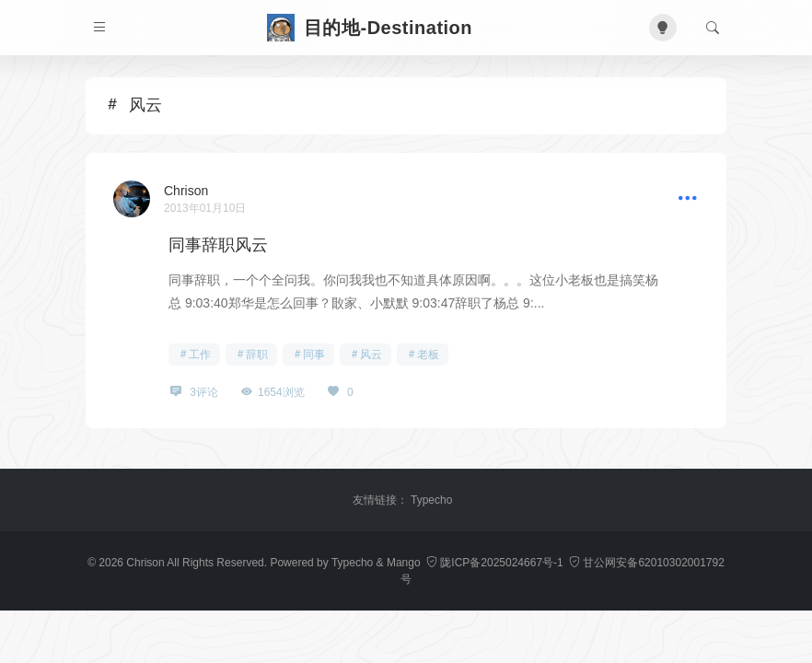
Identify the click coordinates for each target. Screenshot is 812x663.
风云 (371, 355)
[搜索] (713, 28)
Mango (404, 563)
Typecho (431, 500)
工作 (200, 355)
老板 (428, 355)
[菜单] (99, 28)
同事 (314, 355)
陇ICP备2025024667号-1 (496, 563)
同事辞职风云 (218, 245)
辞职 (257, 355)
